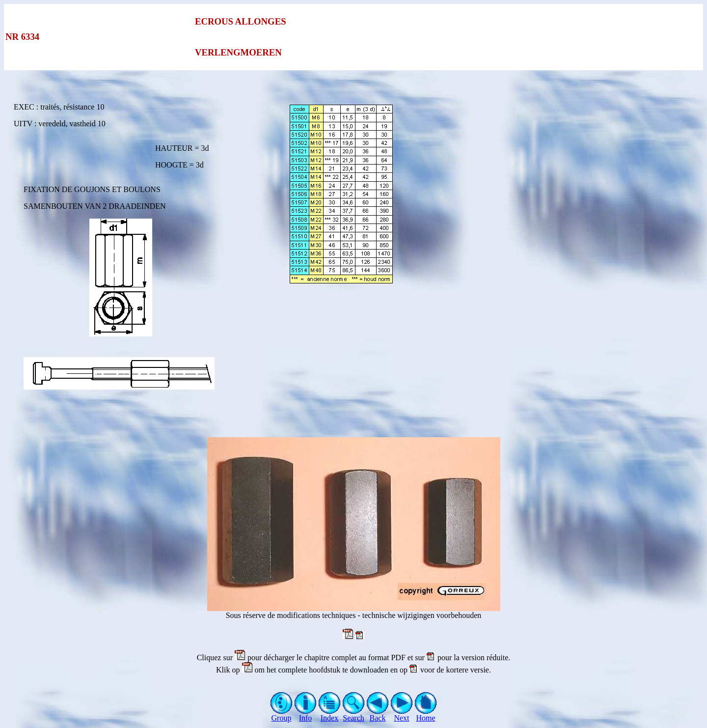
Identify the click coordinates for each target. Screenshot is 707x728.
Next (402, 714)
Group (282, 714)
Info (306, 714)
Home (426, 714)
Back (378, 714)
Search (354, 714)
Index (330, 714)
